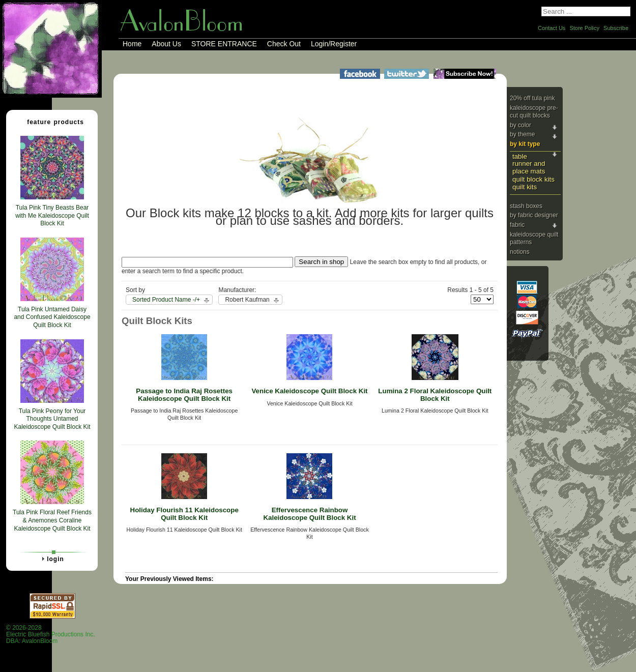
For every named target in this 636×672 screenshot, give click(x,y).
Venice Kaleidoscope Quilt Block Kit (309, 391)
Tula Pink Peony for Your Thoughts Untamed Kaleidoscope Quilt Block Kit (52, 419)
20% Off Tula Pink (532, 98)
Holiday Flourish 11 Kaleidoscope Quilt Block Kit (184, 514)
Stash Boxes (526, 206)
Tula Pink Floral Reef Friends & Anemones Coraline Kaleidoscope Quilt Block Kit (52, 520)
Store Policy (584, 28)
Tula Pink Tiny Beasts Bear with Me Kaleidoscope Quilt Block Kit (52, 215)
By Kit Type (525, 144)
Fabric (517, 225)
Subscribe (616, 28)
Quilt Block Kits (533, 179)
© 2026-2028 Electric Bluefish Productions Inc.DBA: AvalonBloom (51, 635)
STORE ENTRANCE (224, 44)
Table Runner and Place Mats (529, 164)
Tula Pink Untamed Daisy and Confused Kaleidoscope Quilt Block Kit (52, 317)
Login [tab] (51, 559)
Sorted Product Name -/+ (166, 300)
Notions (520, 252)
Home (132, 44)
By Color (521, 125)
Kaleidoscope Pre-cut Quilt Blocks (534, 112)
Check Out (284, 44)
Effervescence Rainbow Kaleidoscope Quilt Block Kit (309, 514)
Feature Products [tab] (51, 122)
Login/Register (334, 44)
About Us (166, 44)
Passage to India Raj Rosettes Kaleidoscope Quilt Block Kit (184, 395)
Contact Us (552, 28)
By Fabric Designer (534, 215)
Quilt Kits (525, 187)
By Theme (522, 134)
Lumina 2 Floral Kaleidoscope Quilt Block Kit (435, 395)
